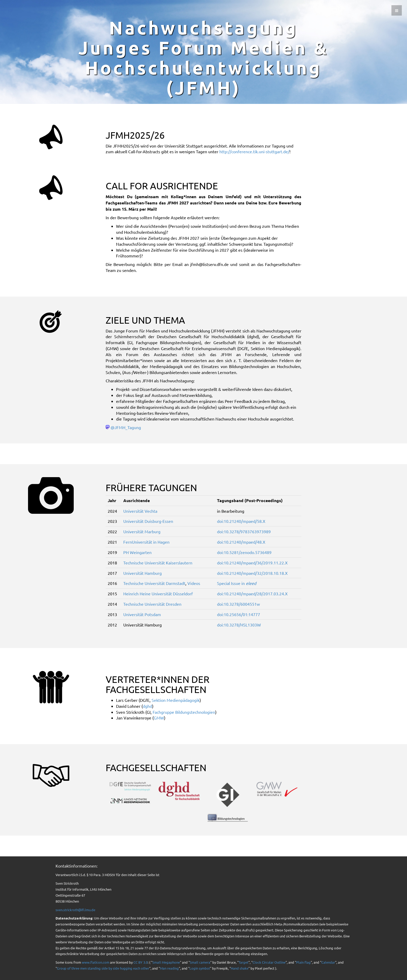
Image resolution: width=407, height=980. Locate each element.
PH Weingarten (137, 552)
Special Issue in (237, 583)
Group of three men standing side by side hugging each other (103, 968)
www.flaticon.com (96, 962)
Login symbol (200, 968)
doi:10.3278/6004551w (238, 604)
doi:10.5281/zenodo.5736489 (244, 552)
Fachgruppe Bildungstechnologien (184, 712)
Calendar (328, 962)
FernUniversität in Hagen (146, 542)
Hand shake (240, 968)
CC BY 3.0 (141, 962)
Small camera (200, 962)
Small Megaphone (166, 962)
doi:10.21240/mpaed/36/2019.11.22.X (252, 563)
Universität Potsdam (142, 614)
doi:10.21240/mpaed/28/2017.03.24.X (252, 594)
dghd (147, 706)
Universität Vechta (140, 511)
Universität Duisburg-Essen (148, 521)
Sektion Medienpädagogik (176, 700)
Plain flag (303, 962)
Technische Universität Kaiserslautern (158, 563)
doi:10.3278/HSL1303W (239, 625)
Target (243, 962)
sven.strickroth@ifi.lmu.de (75, 910)
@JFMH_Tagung (126, 427)
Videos (194, 583)
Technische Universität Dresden (152, 604)
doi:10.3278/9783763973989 (244, 531)
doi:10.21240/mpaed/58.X (241, 521)
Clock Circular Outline (269, 962)
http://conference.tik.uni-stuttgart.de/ (254, 151)
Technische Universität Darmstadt (154, 583)
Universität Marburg (142, 531)
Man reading (169, 968)
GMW (159, 718)
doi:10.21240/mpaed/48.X (241, 542)
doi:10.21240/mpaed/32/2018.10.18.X (252, 573)
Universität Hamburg (143, 573)
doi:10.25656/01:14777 (239, 614)
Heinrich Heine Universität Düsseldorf (158, 594)
